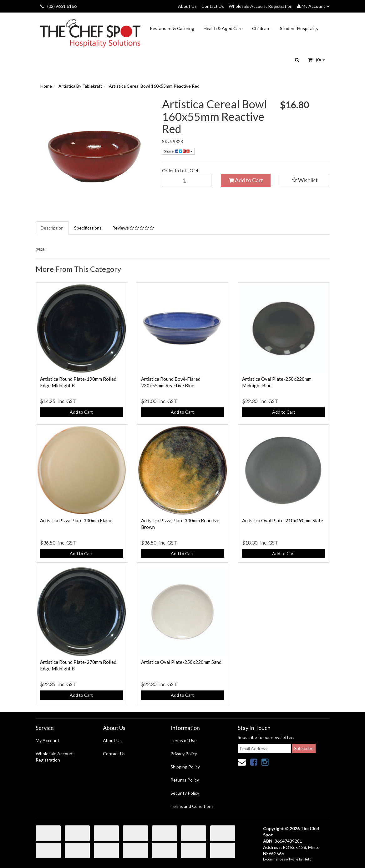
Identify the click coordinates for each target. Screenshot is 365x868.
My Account (48, 740)
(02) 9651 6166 (58, 6)
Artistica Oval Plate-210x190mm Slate (283, 520)
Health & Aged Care (223, 28)
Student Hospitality (299, 28)
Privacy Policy (184, 754)
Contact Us (213, 6)
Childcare (261, 28)
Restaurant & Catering (172, 28)
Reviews (133, 228)
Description (52, 228)
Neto (307, 859)
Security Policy (185, 793)
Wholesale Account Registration (261, 6)
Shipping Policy (185, 767)
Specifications (88, 228)
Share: (178, 151)
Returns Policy (185, 780)
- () (317, 60)
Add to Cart (246, 180)
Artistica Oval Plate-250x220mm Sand (181, 662)
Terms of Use (184, 740)
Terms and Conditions (192, 806)
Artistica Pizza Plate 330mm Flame (76, 520)
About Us (187, 6)
